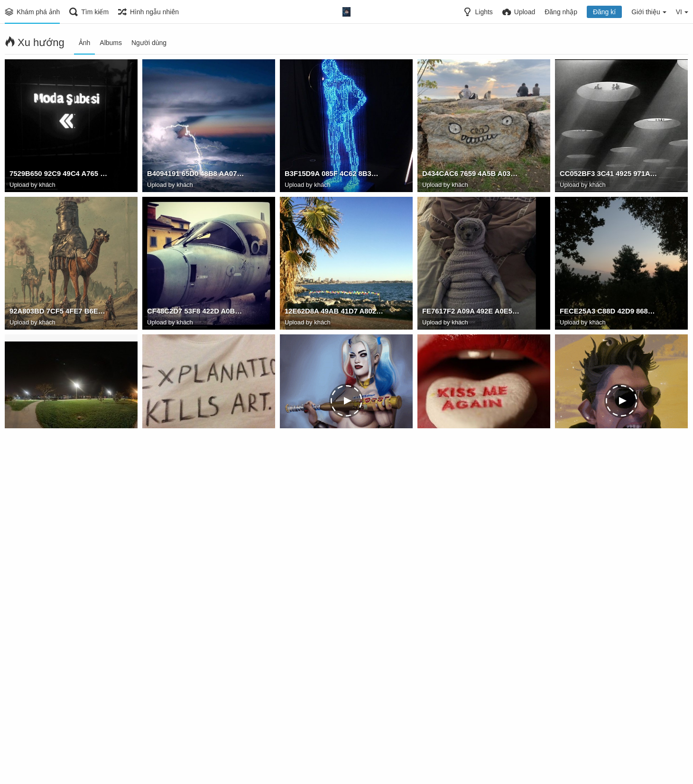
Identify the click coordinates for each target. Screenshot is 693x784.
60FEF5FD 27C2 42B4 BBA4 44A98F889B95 (334, 725)
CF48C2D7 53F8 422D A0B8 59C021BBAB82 (196, 313)
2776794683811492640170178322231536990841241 (196, 725)
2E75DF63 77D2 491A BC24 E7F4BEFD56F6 (471, 725)
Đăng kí (604, 12)
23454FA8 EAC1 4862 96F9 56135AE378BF (334, 588)
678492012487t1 (310, 450)
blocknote (163, 588)
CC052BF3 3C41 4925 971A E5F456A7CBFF (609, 175)
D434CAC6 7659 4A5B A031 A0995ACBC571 (471, 175)
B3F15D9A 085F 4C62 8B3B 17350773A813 (334, 175)
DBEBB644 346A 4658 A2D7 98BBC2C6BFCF (471, 450)
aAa (566, 450)
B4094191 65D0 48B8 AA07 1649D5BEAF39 (196, 175)
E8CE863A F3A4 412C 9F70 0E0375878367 (59, 588)
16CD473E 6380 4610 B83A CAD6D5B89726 (59, 450)
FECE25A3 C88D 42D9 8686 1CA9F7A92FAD (609, 313)
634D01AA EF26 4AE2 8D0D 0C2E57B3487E (196, 450)
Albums (111, 43)
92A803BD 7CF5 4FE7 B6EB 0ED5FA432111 (59, 313)
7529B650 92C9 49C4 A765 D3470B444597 (59, 175)
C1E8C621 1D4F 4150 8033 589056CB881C (471, 588)
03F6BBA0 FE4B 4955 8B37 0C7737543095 (59, 725)
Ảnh (85, 43)
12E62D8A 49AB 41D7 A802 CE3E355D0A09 (334, 313)
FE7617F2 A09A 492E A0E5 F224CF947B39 (471, 313)
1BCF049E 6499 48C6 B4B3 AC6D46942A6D (609, 588)
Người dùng (149, 43)
